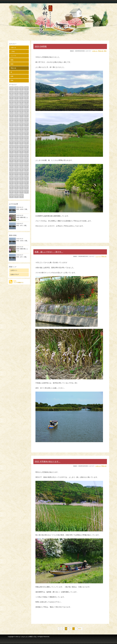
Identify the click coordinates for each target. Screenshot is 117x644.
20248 (26, 102)
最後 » (80, 629)
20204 (16, 151)
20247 (11, 106)
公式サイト (14, 270)
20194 (16, 165)
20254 (16, 97)
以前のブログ (15, 274)
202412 (26, 97)
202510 (11, 93)
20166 (26, 192)
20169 (11, 192)
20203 (21, 151)
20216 (21, 138)
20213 (16, 142)
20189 (26, 169)
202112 (11, 133)
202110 (21, 133)
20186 (21, 174)
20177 (21, 182)
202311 (21, 111)
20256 (26, 93)
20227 (26, 124)
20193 (21, 165)
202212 (11, 124)
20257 (21, 93)
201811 (16, 169)
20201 (11, 156)
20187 (16, 174)
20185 (26, 174)
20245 (21, 106)
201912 (16, 156)
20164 (16, 196)
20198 (16, 160)
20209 (16, 147)
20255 (11, 97)
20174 (16, 187)
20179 (11, 182)
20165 (11, 196)
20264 (11, 88)
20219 (26, 133)
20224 (21, 129)
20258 (16, 93)
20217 (16, 138)
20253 (21, 97)
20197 (21, 160)
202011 (26, 142)
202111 (16, 133)
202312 (16, 111)
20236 (26, 115)
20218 (11, 138)
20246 (16, 106)
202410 (16, 102)
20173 (21, 187)
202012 (21, 142)
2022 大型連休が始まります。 (48, 461)
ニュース (13, 56)
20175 (11, 187)
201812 (11, 169)
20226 (11, 129)
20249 (21, 102)
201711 (21, 178)
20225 (16, 129)
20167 (21, 192)
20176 (26, 182)
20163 (21, 196)
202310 (26, 111)
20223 (26, 129)
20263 (16, 88)
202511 (26, 88)
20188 (11, 174)
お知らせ (13, 47)
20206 (26, 147)
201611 (26, 187)
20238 (16, 115)
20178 (16, 182)
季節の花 (13, 68)
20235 (11, 120)
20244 (26, 106)
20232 (26, 120)
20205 (11, 151)
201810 (21, 169)
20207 (21, 147)
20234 (16, 120)
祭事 (12, 76)
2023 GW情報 (41, 46)
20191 (26, 165)
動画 (12, 64)
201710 (26, 178)
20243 (11, 111)
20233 (21, 120)
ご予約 (13, 52)
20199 (11, 160)
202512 (21, 88)
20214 (11, 142)
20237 (21, 115)
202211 (16, 124)
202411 (11, 102)
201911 (21, 156)
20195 (11, 165)
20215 (26, 138)
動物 (12, 60)
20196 (26, 160)
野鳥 (12, 81)
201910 (26, 156)
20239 (11, 115)
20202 (26, 151)
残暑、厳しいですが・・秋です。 (49, 252)
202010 (11, 147)
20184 (11, 178)
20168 (16, 192)
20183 (16, 178)
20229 (21, 124)
